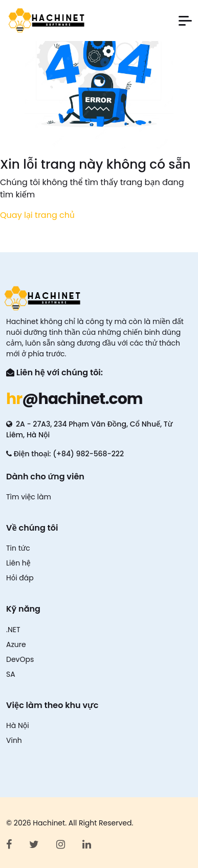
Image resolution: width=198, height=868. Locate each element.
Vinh (14, 740)
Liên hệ (18, 563)
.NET (13, 630)
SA (11, 674)
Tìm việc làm (29, 497)
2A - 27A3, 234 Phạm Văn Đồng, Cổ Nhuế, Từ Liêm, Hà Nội (90, 429)
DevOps (20, 659)
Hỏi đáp (20, 578)
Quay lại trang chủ (37, 215)
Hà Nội (18, 725)
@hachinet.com (74, 399)
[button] (185, 21)
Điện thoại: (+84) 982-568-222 (65, 454)
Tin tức (18, 548)
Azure (16, 644)
